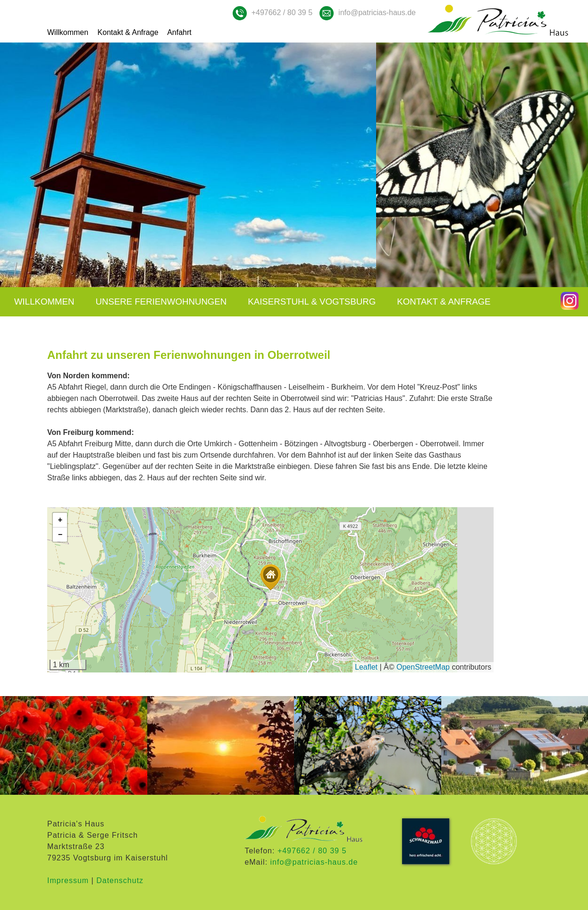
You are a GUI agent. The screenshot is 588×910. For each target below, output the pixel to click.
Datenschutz (120, 880)
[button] (270, 577)
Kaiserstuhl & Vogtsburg (312, 302)
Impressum (68, 880)
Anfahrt (179, 32)
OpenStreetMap (423, 667)
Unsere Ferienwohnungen (161, 302)
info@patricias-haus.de (377, 13)
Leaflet (366, 667)
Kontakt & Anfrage (128, 32)
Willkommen (68, 32)
